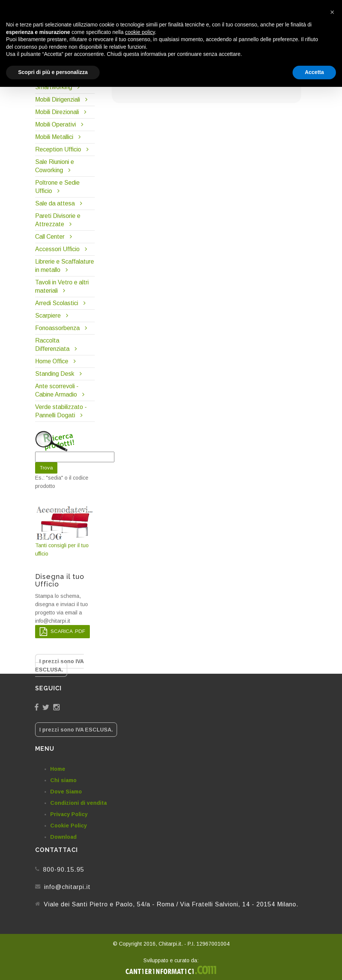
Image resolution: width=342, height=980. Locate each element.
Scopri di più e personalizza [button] (53, 72)
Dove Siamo (66, 792)
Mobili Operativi (55, 124)
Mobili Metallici (54, 137)
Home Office (52, 361)
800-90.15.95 (64, 870)
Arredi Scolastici (57, 303)
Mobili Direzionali (57, 112)
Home (58, 769)
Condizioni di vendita (79, 803)
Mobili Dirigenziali (58, 100)
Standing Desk (55, 374)
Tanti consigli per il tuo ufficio (65, 531)
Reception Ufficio (58, 149)
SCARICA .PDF (62, 632)
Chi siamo (63, 780)
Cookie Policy (69, 826)
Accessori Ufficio (57, 249)
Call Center (50, 237)
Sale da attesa (55, 203)
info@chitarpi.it (67, 887)
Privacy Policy (69, 814)
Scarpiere (49, 316)
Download (63, 837)
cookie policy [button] (140, 32)
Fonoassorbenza (57, 328)
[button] (332, 12)
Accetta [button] (314, 72)
